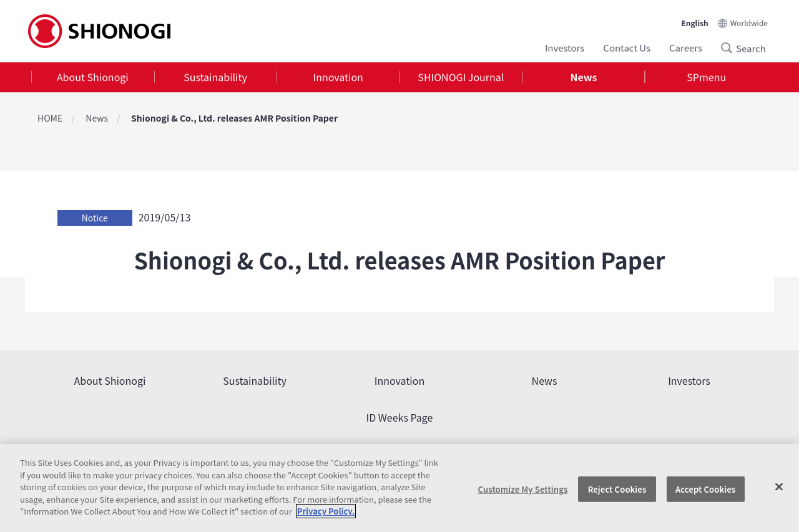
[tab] (93, 78)
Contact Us (627, 47)
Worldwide (749, 22)
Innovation (338, 77)
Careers (686, 47)
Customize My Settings (523, 489)
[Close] (779, 486)
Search (730, 47)
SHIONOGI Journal (461, 77)
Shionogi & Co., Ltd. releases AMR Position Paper (234, 118)
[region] (399, 488)
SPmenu (706, 77)
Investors (565, 47)
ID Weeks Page (400, 417)
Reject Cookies (617, 489)
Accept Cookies (705, 489)
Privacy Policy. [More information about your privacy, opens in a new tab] (326, 511)
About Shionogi (93, 77)
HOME (50, 118)
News (584, 77)
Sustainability (215, 77)
